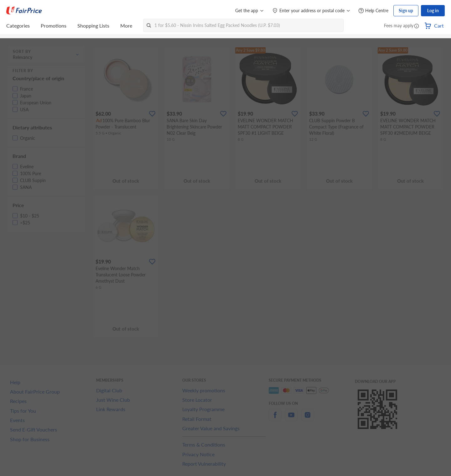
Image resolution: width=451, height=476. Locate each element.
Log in (433, 10)
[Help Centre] (373, 11)
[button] (417, 26)
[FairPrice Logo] (24, 11)
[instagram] (308, 418)
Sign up (406, 10)
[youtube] (291, 418)
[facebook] (275, 418)
